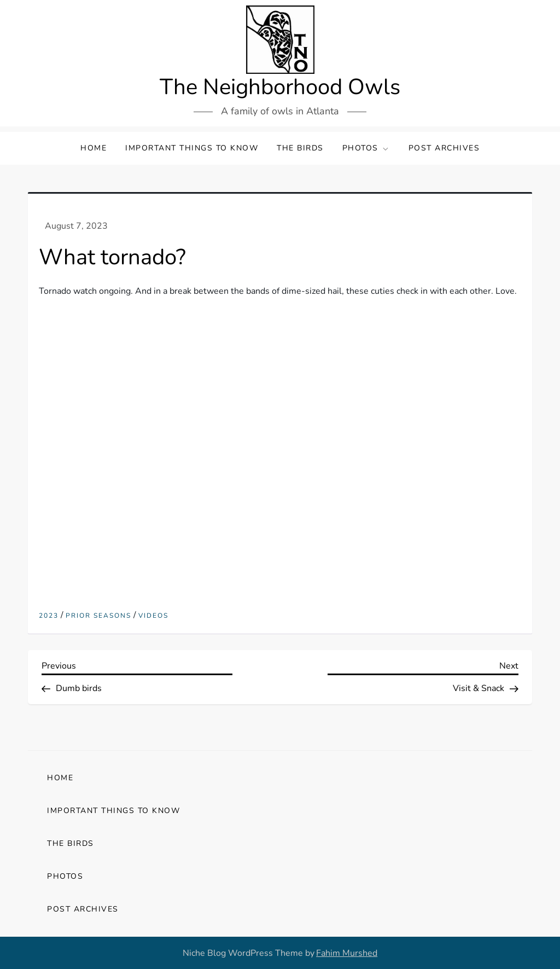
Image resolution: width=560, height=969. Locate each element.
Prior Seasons (98, 616)
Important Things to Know (192, 148)
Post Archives (444, 148)
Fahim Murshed (347, 953)
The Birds (300, 148)
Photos (366, 148)
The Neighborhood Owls (280, 87)
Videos (153, 616)
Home (94, 148)
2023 (49, 616)
